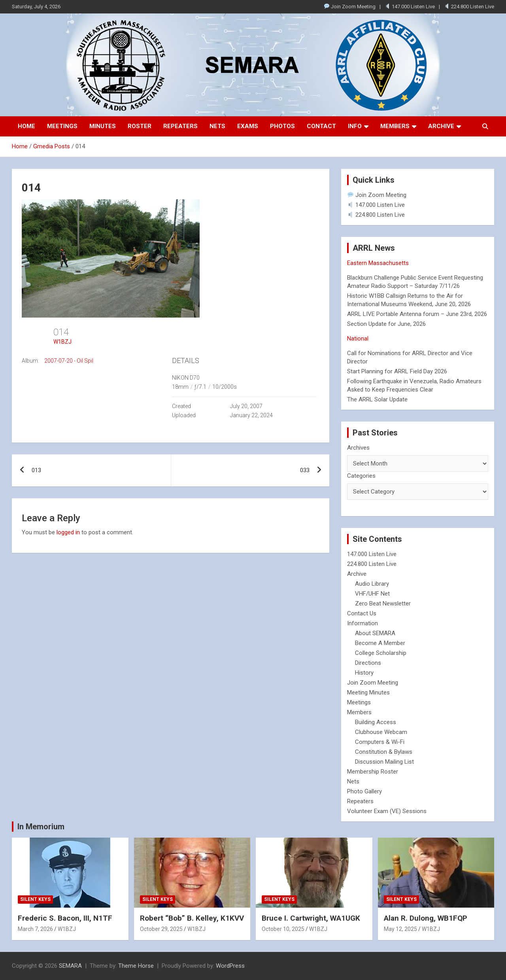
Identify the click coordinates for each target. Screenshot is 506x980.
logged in (68, 532)
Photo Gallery (364, 791)
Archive (441, 126)
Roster (140, 126)
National (358, 339)
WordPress (230, 966)
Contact (321, 126)
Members (395, 126)
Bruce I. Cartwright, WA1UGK (311, 918)
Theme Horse (136, 966)
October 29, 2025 (161, 929)
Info (355, 126)
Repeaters (180, 126)
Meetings (62, 126)
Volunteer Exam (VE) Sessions (387, 811)
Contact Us (362, 613)
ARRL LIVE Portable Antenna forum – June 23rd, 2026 (417, 314)
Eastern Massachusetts (378, 263)
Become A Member (380, 643)
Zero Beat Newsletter (383, 604)
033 (305, 470)
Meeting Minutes (368, 692)
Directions (368, 663)
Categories (361, 476)
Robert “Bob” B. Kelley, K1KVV (192, 918)
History (364, 673)
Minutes (103, 126)
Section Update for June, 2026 (386, 324)
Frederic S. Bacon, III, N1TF (65, 918)
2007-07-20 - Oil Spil (69, 361)
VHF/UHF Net (372, 594)
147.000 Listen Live (410, 7)
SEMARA (70, 966)
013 (36, 470)
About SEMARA (375, 633)
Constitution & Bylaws (384, 752)
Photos (282, 126)
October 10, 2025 (283, 929)
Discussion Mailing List (384, 762)
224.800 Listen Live (469, 7)
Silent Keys (35, 899)
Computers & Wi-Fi (380, 742)
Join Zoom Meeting (350, 7)
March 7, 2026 (35, 929)
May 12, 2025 (400, 929)
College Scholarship (381, 653)
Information (363, 623)
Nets (217, 126)
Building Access (376, 722)
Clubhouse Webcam (381, 732)
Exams (248, 126)
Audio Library (372, 584)
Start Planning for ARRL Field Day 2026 (397, 371)
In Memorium (41, 827)
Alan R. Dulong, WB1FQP (426, 918)
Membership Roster (373, 772)
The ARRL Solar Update (377, 399)
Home (26, 126)
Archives (358, 448)
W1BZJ (62, 342)
